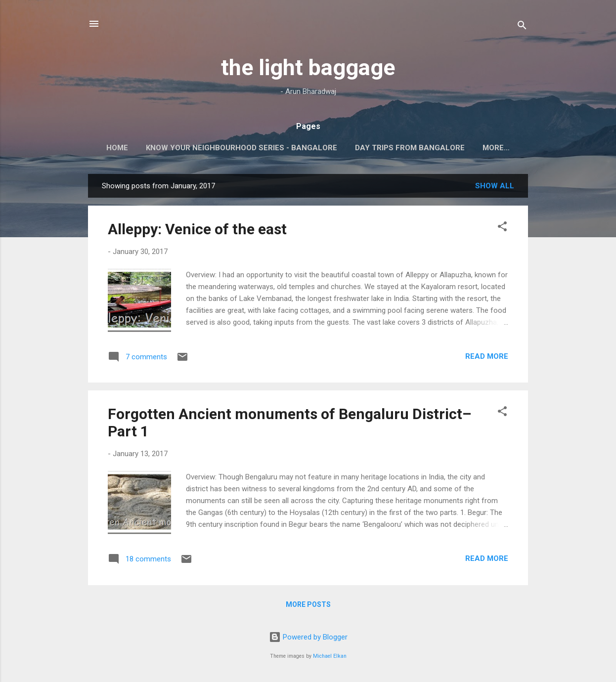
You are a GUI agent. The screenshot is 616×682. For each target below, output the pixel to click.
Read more (487, 356)
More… (496, 148)
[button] (502, 228)
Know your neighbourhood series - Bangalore (242, 148)
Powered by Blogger (308, 637)
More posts (308, 604)
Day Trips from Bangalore (410, 148)
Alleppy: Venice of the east (197, 229)
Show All (495, 186)
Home (117, 148)
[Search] (522, 27)
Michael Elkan (330, 656)
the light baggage (308, 67)
